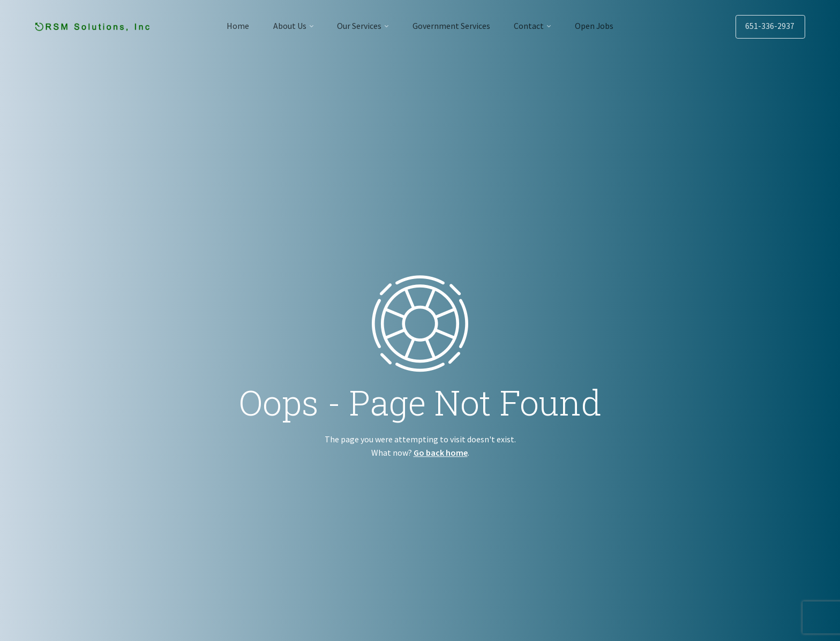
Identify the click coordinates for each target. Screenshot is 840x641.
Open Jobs (601, 26)
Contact (533, 26)
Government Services (452, 26)
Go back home (441, 453)
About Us (285, 26)
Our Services (358, 26)
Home (230, 26)
